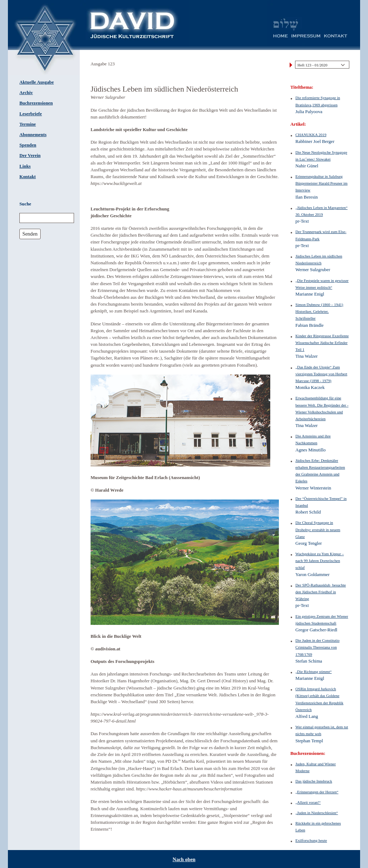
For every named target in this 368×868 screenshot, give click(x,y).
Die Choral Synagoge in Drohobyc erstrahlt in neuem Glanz (318, 529)
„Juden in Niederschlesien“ (317, 813)
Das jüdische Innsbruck (314, 781)
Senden (30, 234)
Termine (28, 124)
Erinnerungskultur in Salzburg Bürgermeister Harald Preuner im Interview (321, 183)
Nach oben (184, 860)
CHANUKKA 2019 (311, 135)
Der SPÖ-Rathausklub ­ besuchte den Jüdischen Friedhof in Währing (321, 592)
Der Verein (30, 156)
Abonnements (33, 135)
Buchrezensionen (36, 103)
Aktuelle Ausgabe (37, 82)
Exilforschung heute (311, 840)
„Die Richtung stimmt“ (314, 672)
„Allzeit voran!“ (308, 802)
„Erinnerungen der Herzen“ (317, 792)
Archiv (26, 93)
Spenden (28, 145)
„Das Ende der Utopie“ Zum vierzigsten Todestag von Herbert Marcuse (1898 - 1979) (321, 374)
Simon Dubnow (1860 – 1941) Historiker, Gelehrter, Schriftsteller (319, 311)
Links (25, 166)
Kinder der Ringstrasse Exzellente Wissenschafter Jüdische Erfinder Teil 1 (322, 343)
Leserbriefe (31, 114)
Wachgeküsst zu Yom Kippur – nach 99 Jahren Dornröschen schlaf (320, 561)
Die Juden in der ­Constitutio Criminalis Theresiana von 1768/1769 (318, 647)
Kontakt (28, 177)
